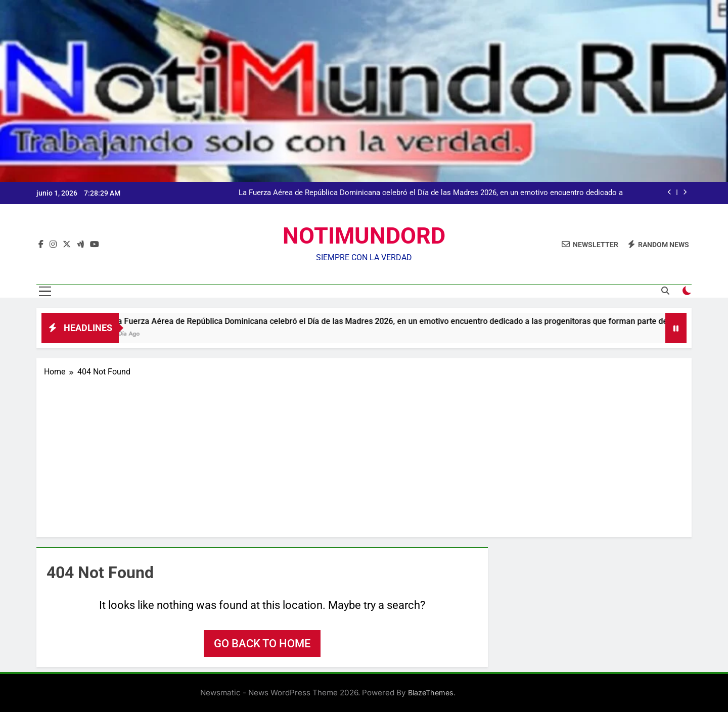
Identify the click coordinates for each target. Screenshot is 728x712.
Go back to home (262, 644)
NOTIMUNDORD (364, 236)
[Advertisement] (364, 454)
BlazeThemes (431, 693)
